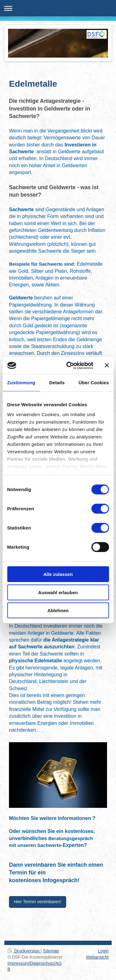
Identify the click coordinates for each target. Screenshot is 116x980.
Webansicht (97, 957)
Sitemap (51, 951)
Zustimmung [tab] (21, 383)
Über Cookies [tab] (94, 383)
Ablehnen (58, 610)
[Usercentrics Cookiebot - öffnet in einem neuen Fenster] (69, 365)
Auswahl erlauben (58, 592)
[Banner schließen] (107, 365)
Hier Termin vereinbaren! (38, 902)
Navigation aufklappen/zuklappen (58, 8)
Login (103, 951)
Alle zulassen (58, 574)
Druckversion (24, 951)
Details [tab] (57, 383)
